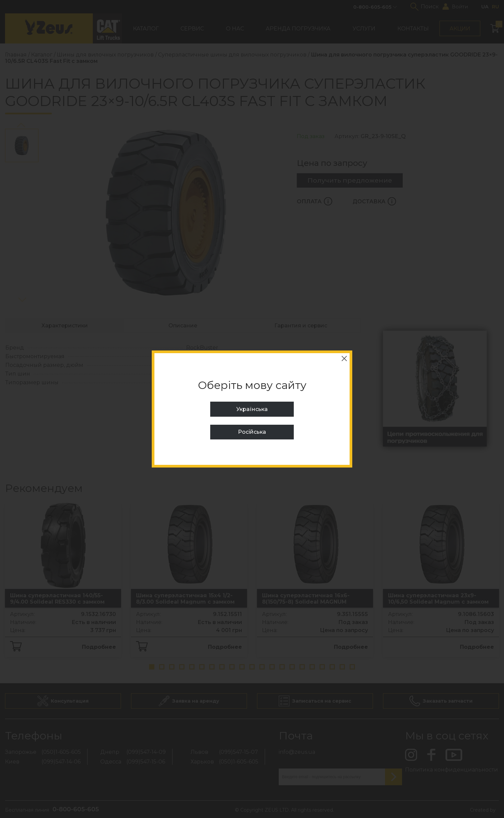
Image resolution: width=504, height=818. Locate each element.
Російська (252, 432)
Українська (252, 409)
